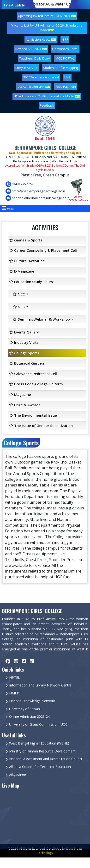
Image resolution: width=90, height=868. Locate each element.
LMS (67, 77)
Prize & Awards (25, 405)
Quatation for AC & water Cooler (47, 4)
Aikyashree (18, 783)
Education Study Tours (31, 282)
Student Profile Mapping (61, 68)
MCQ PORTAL (65, 58)
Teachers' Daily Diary (35, 58)
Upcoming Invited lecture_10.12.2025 (47, 16)
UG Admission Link (34, 87)
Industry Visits (24, 342)
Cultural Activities (27, 261)
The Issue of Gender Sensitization (41, 426)
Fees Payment (66, 87)
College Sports (24, 353)
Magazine (20, 394)
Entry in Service (27, 68)
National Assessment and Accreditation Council (46, 768)
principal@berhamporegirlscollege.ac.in (37, 198)
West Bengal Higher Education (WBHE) (39, 752)
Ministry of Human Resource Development (42, 760)
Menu (8, 208)
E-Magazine (22, 271)
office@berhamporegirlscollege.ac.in (35, 191)
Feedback (47, 105)
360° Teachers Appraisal (41, 77)
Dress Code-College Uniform (36, 384)
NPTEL (15, 686)
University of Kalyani (25, 718)
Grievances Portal (65, 49)
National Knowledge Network (32, 710)
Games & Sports (26, 240)
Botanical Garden (27, 363)
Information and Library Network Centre (40, 694)
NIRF (65, 39)
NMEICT (16, 702)
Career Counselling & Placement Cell (43, 250)
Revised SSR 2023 (31, 49)
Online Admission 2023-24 (29, 726)
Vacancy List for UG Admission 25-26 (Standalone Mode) (47, 28)
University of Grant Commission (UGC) (39, 733)
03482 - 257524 (19, 184)
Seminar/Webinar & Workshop (42, 319)
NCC (19, 294)
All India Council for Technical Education (40, 776)
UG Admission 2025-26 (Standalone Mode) (47, 96)
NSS (19, 307)
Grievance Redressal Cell (33, 374)
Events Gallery (24, 332)
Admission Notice (41, 39)
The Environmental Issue (33, 415)
